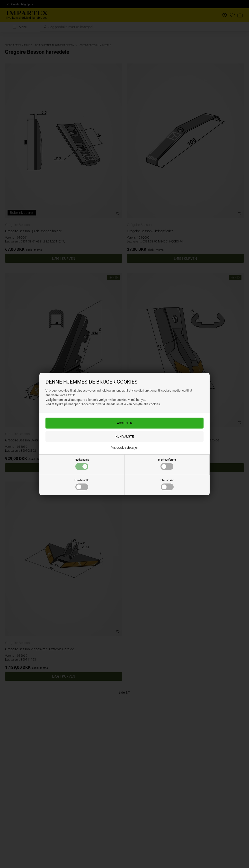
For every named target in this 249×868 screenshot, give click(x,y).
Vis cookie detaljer (125, 447)
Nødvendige (82, 464)
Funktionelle (82, 484)
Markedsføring (167, 464)
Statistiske (167, 484)
